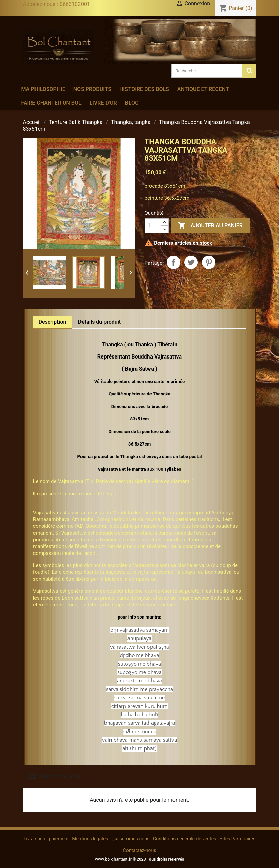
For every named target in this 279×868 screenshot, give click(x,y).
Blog (132, 103)
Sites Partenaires (237, 839)
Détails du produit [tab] (100, 322)
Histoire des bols (144, 89)
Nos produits (92, 89)
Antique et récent (203, 89)
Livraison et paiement (46, 839)
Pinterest (209, 262)
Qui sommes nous (130, 839)
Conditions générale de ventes (184, 839)
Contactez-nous (140, 850)
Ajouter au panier (210, 226)
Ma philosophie (43, 89)
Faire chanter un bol (51, 103)
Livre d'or (103, 103)
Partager (173, 262)
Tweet (191, 262)
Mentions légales (90, 839)
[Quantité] (153, 226)
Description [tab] (52, 322)
